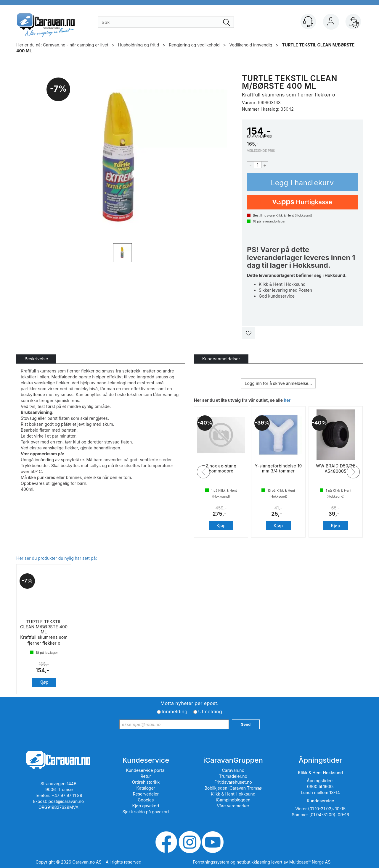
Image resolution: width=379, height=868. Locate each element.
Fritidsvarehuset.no (233, 782)
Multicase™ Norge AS (310, 862)
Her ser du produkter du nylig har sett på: (57, 558)
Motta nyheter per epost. (189, 703)
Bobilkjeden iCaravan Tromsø (233, 788)
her (287, 400)
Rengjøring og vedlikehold (194, 45)
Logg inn (331, 23)
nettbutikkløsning (253, 862)
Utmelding (210, 711)
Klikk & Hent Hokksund (233, 794)
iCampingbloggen (233, 800)
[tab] (36, 359)
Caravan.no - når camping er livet (76, 45)
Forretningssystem (211, 862)
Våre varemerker (233, 806)
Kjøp (302, 182)
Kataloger (146, 788)
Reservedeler (146, 794)
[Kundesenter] (308, 22)
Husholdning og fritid (139, 45)
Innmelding (175, 711)
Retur (146, 776)
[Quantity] (258, 165)
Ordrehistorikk (146, 782)
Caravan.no (233, 770)
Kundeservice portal (146, 770)
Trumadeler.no (233, 776)
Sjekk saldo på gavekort (146, 812)
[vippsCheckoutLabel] (302, 202)
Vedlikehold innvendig (251, 45)
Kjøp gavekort (146, 806)
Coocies (146, 800)
